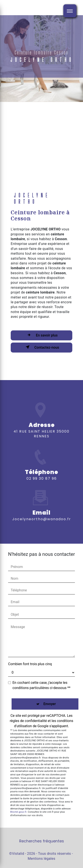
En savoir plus (41, 335)
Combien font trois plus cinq (30, 664)
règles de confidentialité (28, 721)
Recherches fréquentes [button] (42, 841)
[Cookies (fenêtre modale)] (1, 865)
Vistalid (18, 854)
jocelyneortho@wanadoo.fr (42, 513)
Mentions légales (41, 859)
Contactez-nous (41, 347)
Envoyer (50, 704)
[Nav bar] (70, 11)
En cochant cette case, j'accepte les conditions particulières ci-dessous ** (41, 685)
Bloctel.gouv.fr (18, 812)
